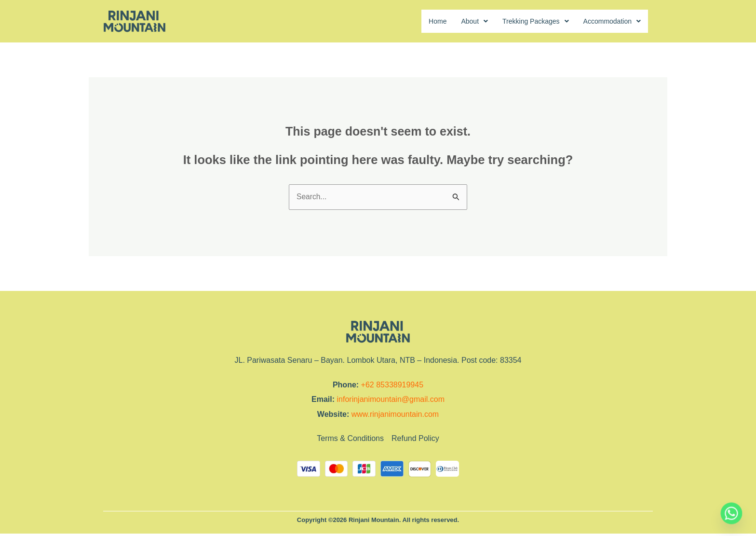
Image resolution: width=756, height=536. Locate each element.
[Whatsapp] (731, 513)
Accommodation (608, 21)
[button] (458, 22)
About (458, 21)
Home (419, 21)
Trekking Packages (525, 21)
